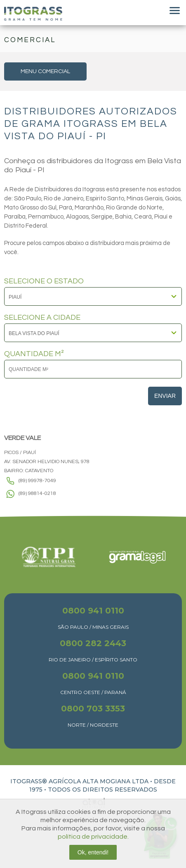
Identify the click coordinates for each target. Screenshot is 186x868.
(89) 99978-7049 (37, 481)
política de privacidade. (93, 837)
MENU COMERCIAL (45, 71)
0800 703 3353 (93, 709)
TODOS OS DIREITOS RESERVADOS (102, 790)
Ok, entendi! (93, 852)
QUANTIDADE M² (34, 354)
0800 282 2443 (93, 643)
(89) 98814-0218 (37, 493)
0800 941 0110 (93, 611)
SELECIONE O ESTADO (44, 281)
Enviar (165, 396)
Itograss (33, 14)
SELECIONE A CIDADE (42, 318)
